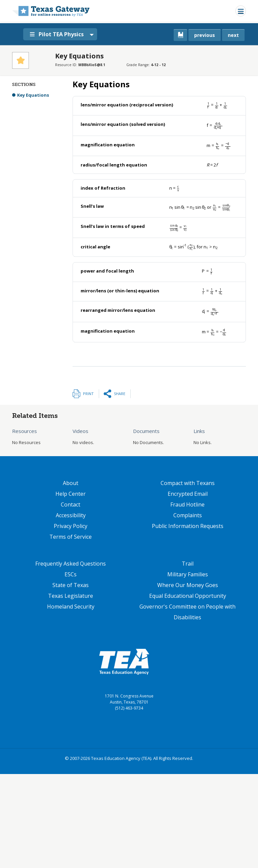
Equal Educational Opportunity (188, 596)
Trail (188, 564)
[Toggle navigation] (241, 11)
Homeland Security (71, 607)
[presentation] (217, 105)
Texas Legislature (71, 596)
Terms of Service (71, 537)
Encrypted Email (188, 494)
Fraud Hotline (187, 504)
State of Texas (71, 585)
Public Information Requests (188, 526)
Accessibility (71, 515)
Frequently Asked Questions (71, 564)
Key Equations (33, 95)
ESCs (71, 574)
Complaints (188, 515)
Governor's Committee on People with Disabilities (187, 612)
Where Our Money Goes (188, 585)
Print (88, 394)
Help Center (71, 494)
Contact (71, 504)
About (71, 483)
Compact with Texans (188, 483)
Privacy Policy (71, 526)
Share (120, 394)
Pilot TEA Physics (57, 34)
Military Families (188, 574)
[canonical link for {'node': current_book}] (180, 35)
